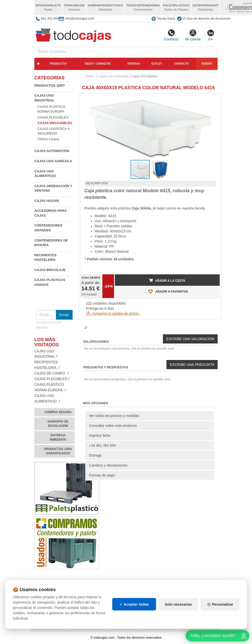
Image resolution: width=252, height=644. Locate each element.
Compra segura (58, 412)
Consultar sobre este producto (113, 426)
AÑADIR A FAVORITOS (167, 291)
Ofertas (134, 64)
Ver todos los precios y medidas (114, 416)
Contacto (171, 35)
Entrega (95, 455)
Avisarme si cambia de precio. (113, 313)
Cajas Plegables (53, 117)
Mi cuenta (193, 35)
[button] (211, 99)
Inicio (90, 76)
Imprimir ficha (100, 436)
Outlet (157, 64)
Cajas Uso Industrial (113, 76)
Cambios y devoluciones (108, 465)
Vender (207, 64)
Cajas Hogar (47, 201)
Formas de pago (102, 475)
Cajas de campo (50, 373)
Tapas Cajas (48, 139)
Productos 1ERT (50, 86)
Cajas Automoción (52, 151)
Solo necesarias (178, 604)
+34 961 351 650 (103, 445)
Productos (58, 64)
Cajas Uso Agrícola (53, 161)
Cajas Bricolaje (50, 270)
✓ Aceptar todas (134, 604)
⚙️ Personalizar (220, 604)
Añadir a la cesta (167, 280)
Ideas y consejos (98, 64)
